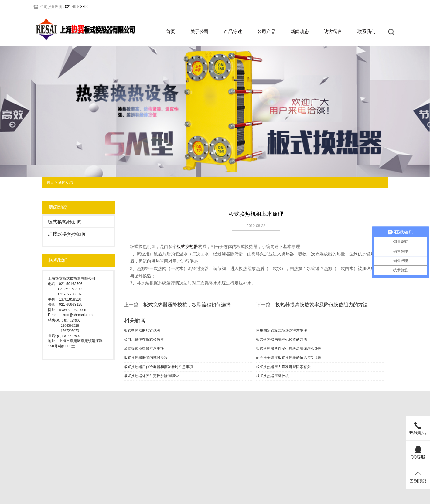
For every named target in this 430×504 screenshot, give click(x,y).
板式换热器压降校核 (272, 376)
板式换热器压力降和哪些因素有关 (283, 367)
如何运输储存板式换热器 (144, 339)
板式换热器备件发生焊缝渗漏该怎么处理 (289, 349)
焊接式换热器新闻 (67, 234)
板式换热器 (187, 247)
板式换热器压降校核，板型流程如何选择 (187, 305)
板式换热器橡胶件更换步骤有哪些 (151, 376)
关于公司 (200, 31)
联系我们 (367, 31)
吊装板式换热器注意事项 (144, 349)
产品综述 (233, 31)
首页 (171, 31)
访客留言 (333, 31)
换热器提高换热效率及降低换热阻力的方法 (322, 305)
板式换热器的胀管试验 (142, 330)
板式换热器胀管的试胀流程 (146, 358)
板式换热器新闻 (65, 222)
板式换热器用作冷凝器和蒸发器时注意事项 (159, 367)
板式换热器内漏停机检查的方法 (282, 339)
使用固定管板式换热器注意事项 (282, 330)
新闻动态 (300, 31)
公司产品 (266, 31)
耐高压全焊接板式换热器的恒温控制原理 (289, 358)
